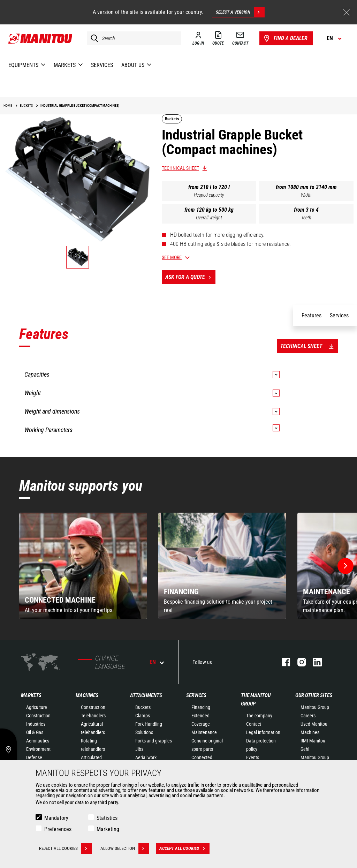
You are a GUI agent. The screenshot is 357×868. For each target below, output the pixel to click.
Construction (38, 716)
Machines (87, 695)
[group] (83, 566)
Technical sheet (180, 168)
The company (259, 716)
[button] (345, 566)
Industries (36, 724)
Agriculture (37, 707)
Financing (201, 707)
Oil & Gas (35, 732)
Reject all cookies (65, 848)
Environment (38, 749)
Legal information (263, 732)
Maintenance (204, 732)
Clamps (143, 716)
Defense (34, 757)
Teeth (306, 218)
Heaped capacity (209, 195)
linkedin (314, 662)
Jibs (139, 749)
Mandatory (56, 818)
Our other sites (314, 695)
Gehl (305, 749)
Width (306, 195)
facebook (283, 662)
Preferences (58, 829)
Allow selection (125, 848)
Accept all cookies (184, 848)
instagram (298, 662)
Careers (308, 716)
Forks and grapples (154, 741)
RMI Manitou (313, 741)
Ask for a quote (190, 277)
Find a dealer (285, 38)
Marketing (108, 829)
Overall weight (209, 218)
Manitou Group (315, 707)
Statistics (107, 818)
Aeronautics (38, 741)
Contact (254, 724)
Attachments (146, 695)
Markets (31, 695)
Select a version (240, 12)
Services (196, 695)
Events (253, 757)
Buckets (143, 707)
